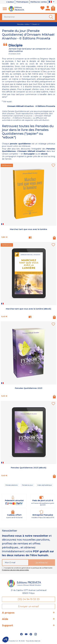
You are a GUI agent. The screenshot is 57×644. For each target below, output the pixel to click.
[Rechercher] (28, 17)
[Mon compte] (48, 9)
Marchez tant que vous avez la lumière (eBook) (28, 309)
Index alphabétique (45, 485)
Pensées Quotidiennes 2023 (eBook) (29, 468)
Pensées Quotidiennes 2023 (29, 388)
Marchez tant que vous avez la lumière (28, 229)
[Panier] (53, 9)
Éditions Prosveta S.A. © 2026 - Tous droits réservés (21, 641)
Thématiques (22, 2)
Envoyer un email (28, 606)
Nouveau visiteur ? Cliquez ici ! (28, 24)
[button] (5, 640)
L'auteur (10, 2)
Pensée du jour (27, 485)
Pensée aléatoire (12, 485)
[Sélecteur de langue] (52, 2)
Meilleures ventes (39, 2)
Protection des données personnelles (15, 570)
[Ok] (52, 17)
